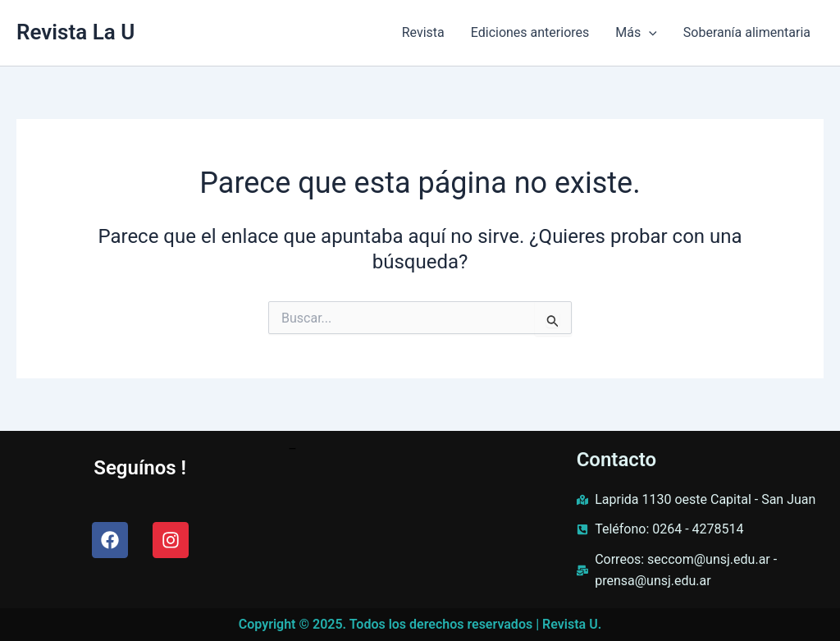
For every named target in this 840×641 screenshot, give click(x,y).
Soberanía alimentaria (747, 32)
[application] (649, 33)
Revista (423, 32)
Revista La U (75, 32)
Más (636, 33)
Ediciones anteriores (530, 32)
